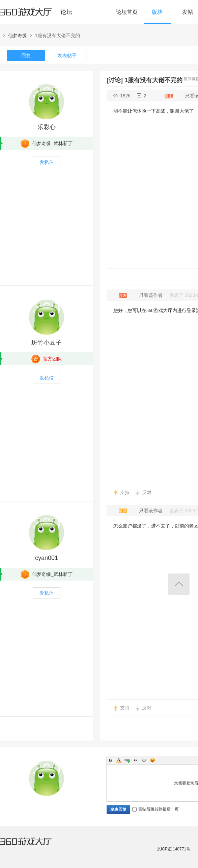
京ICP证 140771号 (174, 849)
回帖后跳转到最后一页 (155, 809)
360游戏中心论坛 (39, 15)
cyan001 (47, 558)
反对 (147, 492)
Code (144, 760)
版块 (157, 12)
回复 (26, 55)
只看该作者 (151, 295)
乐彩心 (47, 127)
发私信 (47, 162)
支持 (125, 492)
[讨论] (115, 80)
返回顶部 (179, 584)
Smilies (152, 760)
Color (119, 760)
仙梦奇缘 (18, 36)
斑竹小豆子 (47, 343)
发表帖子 (67, 55)
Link (127, 760)
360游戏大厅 (33, 845)
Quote (136, 760)
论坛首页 (127, 12)
